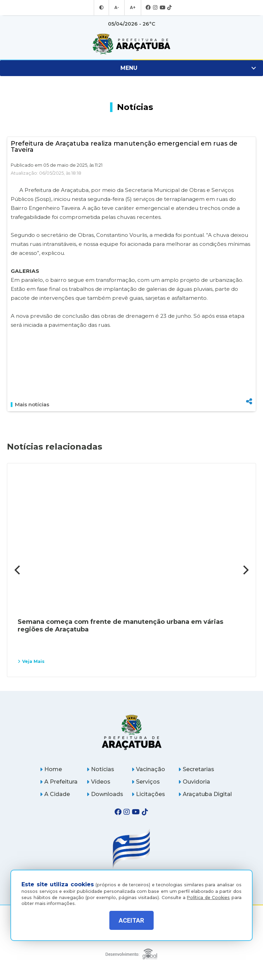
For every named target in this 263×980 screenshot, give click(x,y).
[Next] (245, 570)
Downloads (105, 794)
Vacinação (148, 769)
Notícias (100, 769)
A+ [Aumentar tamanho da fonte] (133, 8)
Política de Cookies (208, 896)
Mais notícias (30, 405)
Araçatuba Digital (205, 794)
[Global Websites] (132, 952)
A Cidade (55, 794)
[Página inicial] (132, 732)
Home (51, 769)
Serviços (146, 782)
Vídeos (98, 782)
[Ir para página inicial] (131, 44)
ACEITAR (131, 920)
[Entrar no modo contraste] (102, 8)
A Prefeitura (59, 782)
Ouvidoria (194, 782)
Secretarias (196, 769)
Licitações (148, 794)
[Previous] (18, 570)
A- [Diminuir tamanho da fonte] (117, 8)
